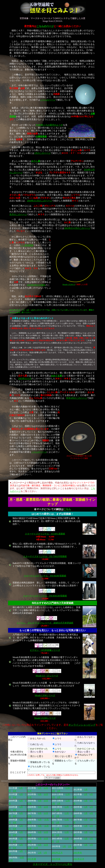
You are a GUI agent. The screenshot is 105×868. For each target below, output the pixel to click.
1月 (53, 791)
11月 (29, 791)
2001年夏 (32, 859)
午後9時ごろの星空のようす (49, 125)
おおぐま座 (56, 376)
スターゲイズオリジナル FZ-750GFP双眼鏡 (45, 556)
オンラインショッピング (82, 725)
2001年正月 (79, 859)
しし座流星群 (27, 245)
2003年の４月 (25, 379)
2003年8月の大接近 (36, 285)
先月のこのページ (18, 214)
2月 (59, 791)
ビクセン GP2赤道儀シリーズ (45, 650)
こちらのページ (45, 26)
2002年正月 (57, 853)
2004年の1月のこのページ (40, 201)
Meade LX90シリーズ (45, 695)
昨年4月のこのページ (77, 398)
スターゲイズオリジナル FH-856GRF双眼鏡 (45, 596)
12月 (68, 788)
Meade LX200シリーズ (45, 718)
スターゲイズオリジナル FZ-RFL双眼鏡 (45, 534)
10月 (46, 788)
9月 (32, 310)
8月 (28, 310)
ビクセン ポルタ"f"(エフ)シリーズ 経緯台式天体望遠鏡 (45, 623)
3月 (86, 790)
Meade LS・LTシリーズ (47, 676)
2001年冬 (78, 853)
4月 (91, 794)
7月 (23, 310)
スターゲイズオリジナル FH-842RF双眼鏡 (45, 576)
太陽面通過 (41, 136)
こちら (67, 509)
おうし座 (36, 161)
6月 (19, 310)
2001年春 (56, 859)
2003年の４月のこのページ (77, 228)
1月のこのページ (42, 153)
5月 (75, 797)
